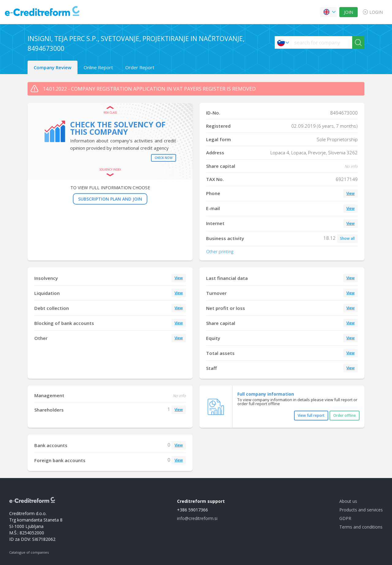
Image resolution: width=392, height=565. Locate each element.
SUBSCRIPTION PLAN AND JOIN (110, 199)
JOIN (349, 12)
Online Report (98, 67)
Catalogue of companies (29, 552)
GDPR (345, 518)
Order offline (345, 415)
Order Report (140, 67)
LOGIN (376, 12)
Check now (164, 158)
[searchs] (322, 42)
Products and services (361, 510)
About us (348, 501)
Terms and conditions (361, 527)
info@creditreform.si (197, 518)
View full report (311, 415)
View (351, 193)
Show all (347, 238)
